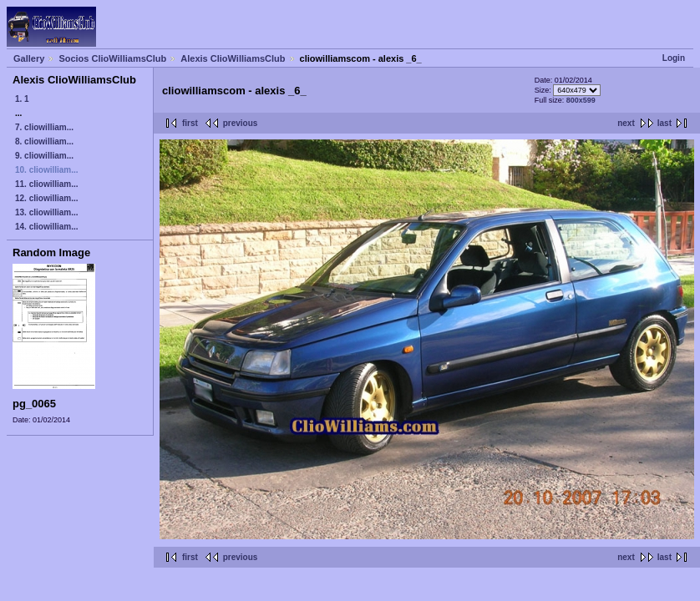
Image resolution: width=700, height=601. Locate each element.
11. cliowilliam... (47, 184)
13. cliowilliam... (47, 212)
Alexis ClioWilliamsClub (233, 58)
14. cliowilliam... (47, 227)
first (190, 123)
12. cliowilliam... (47, 198)
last (664, 123)
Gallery (29, 58)
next (626, 123)
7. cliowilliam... (44, 127)
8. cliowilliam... (44, 141)
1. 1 (22, 99)
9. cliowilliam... (44, 156)
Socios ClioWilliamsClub (112, 58)
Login (674, 58)
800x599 (581, 100)
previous (241, 123)
